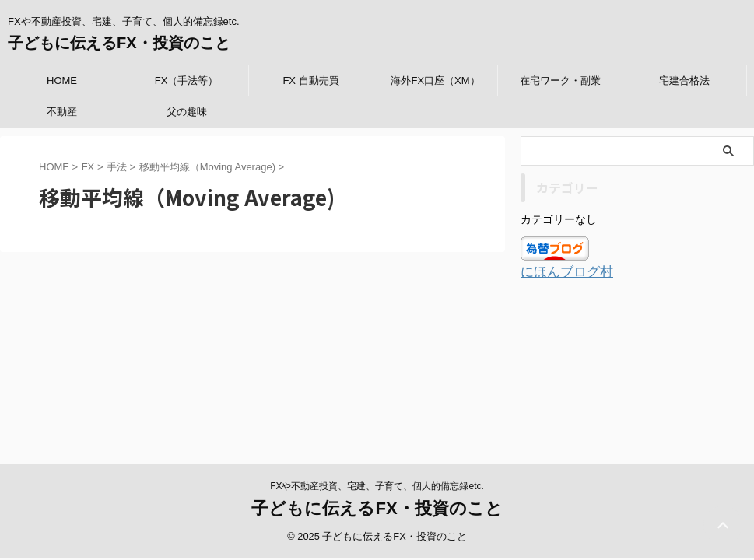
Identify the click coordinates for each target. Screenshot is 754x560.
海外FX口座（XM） (435, 80)
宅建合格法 (684, 80)
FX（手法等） (187, 80)
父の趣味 (187, 112)
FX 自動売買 (310, 80)
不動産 (62, 112)
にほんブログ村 (561, 271)
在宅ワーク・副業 (560, 80)
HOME (62, 80)
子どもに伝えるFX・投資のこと (119, 43)
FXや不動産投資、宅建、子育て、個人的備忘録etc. (377, 359)
